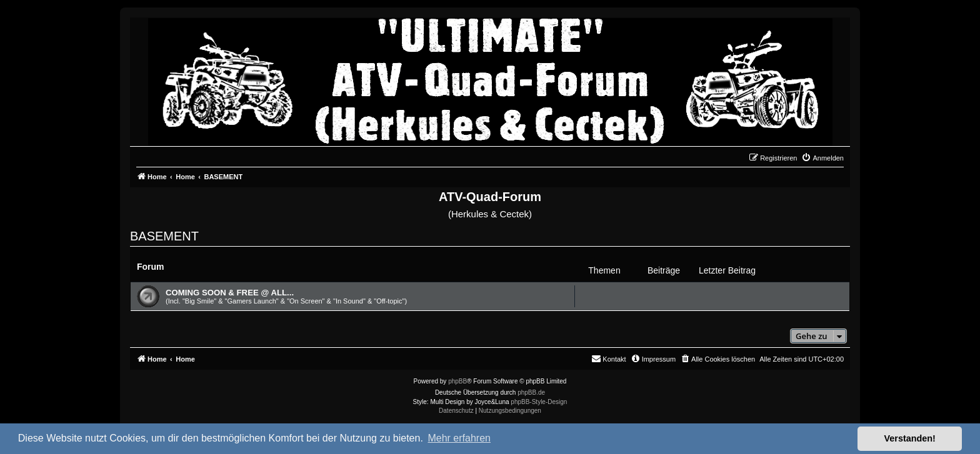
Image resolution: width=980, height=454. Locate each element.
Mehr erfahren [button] (459, 438)
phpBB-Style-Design (539, 402)
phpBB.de (531, 392)
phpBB (457, 381)
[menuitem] (822, 158)
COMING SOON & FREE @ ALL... (230, 293)
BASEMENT (164, 236)
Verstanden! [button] (910, 438)
